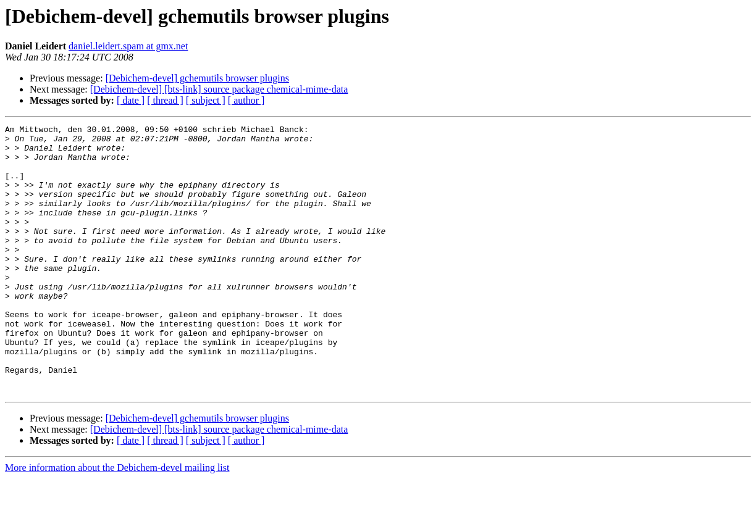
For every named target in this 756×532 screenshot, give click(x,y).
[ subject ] (206, 100)
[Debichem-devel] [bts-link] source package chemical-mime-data (219, 89)
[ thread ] (165, 100)
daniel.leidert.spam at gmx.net (128, 46)
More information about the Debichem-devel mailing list (117, 521)
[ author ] (246, 100)
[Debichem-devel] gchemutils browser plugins (197, 78)
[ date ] (131, 100)
